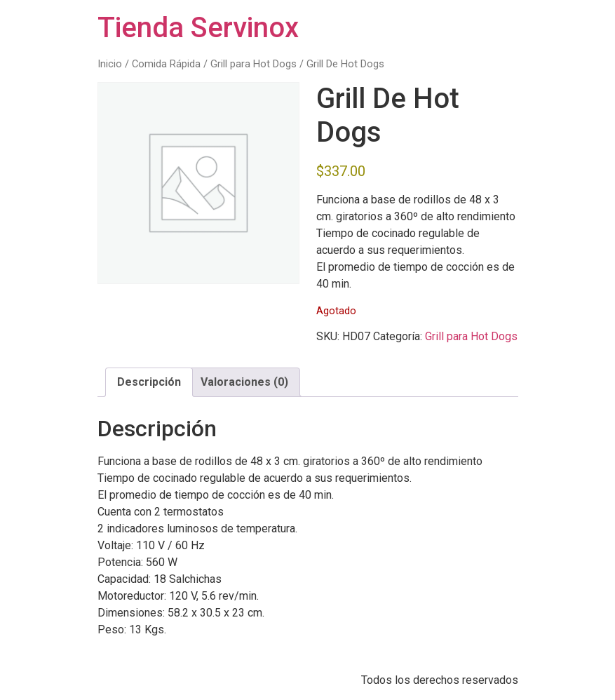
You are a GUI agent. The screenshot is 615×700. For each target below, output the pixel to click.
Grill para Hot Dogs (254, 64)
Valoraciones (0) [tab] (244, 382)
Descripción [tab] (149, 382)
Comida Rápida (166, 64)
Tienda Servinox (198, 28)
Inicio (110, 64)
